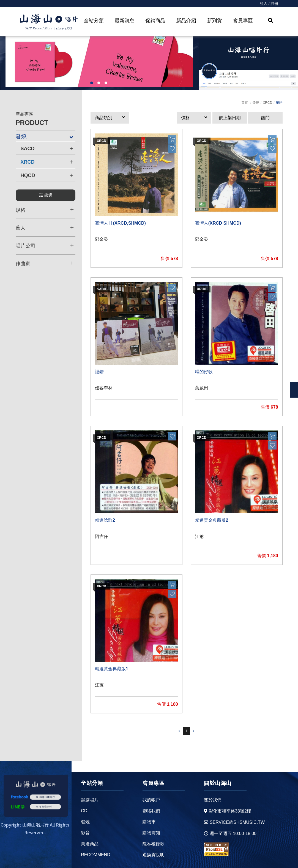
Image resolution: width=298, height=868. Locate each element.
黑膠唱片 (90, 800)
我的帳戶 (151, 800)
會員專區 (243, 21)
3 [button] (106, 83)
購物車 (149, 822)
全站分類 (94, 21)
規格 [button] (45, 210)
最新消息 (125, 21)
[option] (99, 62)
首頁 (245, 103)
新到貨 (215, 21)
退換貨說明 (154, 855)
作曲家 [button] (45, 263)
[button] (110, 118)
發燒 (256, 103)
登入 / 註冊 (269, 4)
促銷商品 (155, 21)
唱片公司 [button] (45, 245)
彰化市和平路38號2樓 (228, 811)
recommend (96, 855)
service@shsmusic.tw (234, 822)
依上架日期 (230, 118)
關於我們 (213, 800)
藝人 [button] (45, 228)
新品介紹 (186, 21)
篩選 (46, 195)
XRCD (267, 103)
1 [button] (92, 83)
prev (179, 731)
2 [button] (99, 83)
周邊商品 (90, 844)
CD (84, 811)
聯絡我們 (151, 811)
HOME (49, 22)
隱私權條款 (154, 844)
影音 (85, 833)
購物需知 (151, 833)
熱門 (265, 118)
